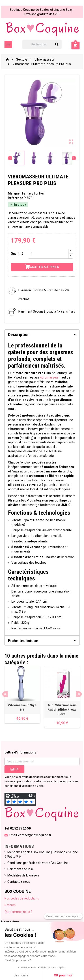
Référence (15, 198)
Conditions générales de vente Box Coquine (38, 863)
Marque (14, 193)
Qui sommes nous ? (18, 912)
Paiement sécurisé (21, 869)
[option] (22, 695)
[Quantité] (48, 254)
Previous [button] (5, 694)
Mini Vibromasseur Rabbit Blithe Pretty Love (62, 710)
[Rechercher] (42, 44)
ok (14, 769)
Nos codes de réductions (22, 898)
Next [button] (79, 694)
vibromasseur (49, 377)
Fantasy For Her (33, 193)
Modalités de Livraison (23, 875)
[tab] (42, 334)
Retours (10, 905)
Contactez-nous (19, 882)
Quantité (17, 254)
